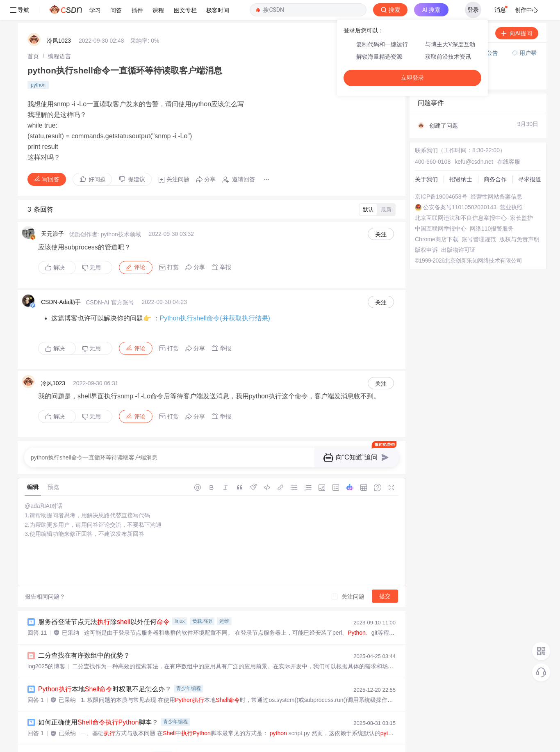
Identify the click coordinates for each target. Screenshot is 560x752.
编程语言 (59, 37)
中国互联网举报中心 (441, 209)
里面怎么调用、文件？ (94, 736)
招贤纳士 (461, 160)
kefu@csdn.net (474, 142)
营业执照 (511, 187)
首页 (33, 37)
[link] (33, 37)
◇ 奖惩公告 (433, 60)
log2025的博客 (46, 647)
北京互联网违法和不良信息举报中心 (461, 198)
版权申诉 (426, 230)
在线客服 (509, 142)
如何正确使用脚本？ (98, 703)
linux (180, 601)
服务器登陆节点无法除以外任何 (104, 602)
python (38, 65)
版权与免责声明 (519, 219)
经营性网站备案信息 (496, 177)
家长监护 (521, 198)
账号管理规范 (479, 219)
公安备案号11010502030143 (460, 187)
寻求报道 (530, 160)
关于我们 (426, 160)
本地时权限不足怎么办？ (105, 669)
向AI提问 (517, 14)
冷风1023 (59, 21)
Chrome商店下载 (437, 219)
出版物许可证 (458, 230)
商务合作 (495, 160)
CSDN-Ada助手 (61, 282)
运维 (224, 601)
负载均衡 (202, 601)
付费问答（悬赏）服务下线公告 (459, 33)
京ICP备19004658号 (441, 177)
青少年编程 (189, 669)
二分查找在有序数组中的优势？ (84, 636)
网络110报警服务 (492, 209)
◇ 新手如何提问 (439, 52)
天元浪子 (52, 214)
